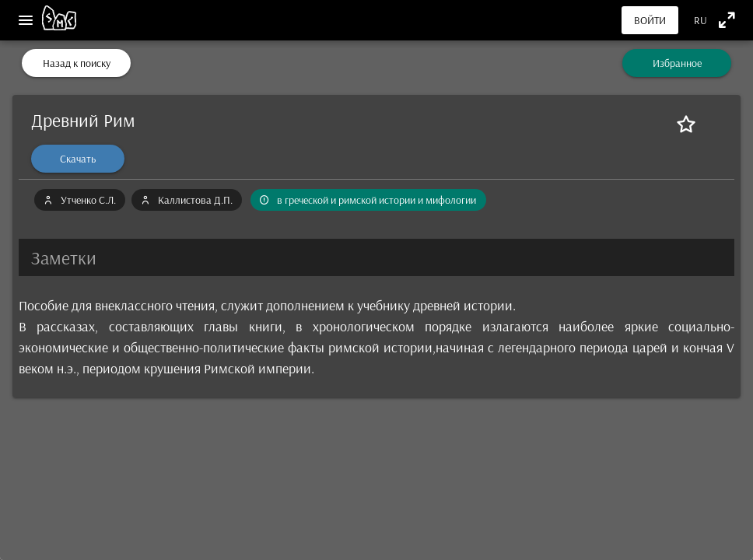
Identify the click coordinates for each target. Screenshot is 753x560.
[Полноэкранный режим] (727, 20)
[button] (376, 257)
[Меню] (26, 20)
